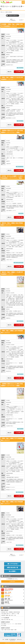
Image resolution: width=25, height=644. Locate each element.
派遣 (2, 624)
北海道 (2, 620)
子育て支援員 (4, 614)
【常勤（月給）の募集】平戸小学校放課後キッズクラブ (12, 439)
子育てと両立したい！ (12, 596)
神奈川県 (9, 630)
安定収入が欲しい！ (12, 593)
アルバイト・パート (11, 624)
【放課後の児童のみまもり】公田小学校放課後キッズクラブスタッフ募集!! (12, 131)
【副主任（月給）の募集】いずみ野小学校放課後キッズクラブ (12, 273)
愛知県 (12, 630)
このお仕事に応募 (19, 72)
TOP (3, 639)
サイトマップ (13, 641)
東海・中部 (11, 620)
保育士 (7, 612)
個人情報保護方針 (13, 639)
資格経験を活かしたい (12, 590)
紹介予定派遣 (4, 626)
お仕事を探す (12, 581)
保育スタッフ (9, 614)
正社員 (16, 624)
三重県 (15, 630)
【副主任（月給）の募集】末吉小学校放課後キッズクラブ (12, 224)
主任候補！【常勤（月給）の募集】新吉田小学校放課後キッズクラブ (12, 25)
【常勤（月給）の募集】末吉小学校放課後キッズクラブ (12, 503)
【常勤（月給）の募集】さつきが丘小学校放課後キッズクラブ (12, 78)
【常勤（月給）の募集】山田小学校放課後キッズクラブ (12, 332)
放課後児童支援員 (17, 612)
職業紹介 (5, 624)
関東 (7, 620)
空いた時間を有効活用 (12, 599)
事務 (18, 614)
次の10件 (21, 20)
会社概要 (7, 639)
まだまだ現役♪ (12, 603)
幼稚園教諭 (11, 612)
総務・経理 (11, 615)
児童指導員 (3, 615)
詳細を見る (10, 72)
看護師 (7, 615)
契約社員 (20, 624)
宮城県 (5, 630)
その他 (15, 615)
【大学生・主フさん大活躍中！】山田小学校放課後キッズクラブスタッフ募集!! (12, 177)
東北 (5, 620)
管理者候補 (3, 612)
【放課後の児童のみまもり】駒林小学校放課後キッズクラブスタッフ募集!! (12, 385)
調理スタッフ (14, 614)
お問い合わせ (19, 639)
